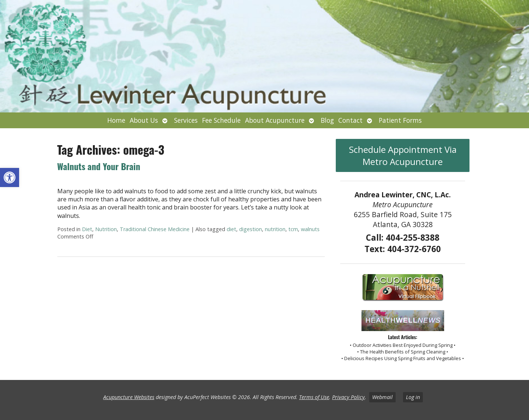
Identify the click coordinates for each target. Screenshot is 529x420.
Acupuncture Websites (129, 397)
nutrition (275, 229)
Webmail (382, 397)
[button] (10, 177)
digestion (251, 229)
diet (231, 229)
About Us (144, 120)
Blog (327, 120)
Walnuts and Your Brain (99, 166)
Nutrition (106, 229)
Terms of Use (314, 397)
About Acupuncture (275, 120)
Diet (87, 229)
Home (116, 120)
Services (186, 120)
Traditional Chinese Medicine (155, 229)
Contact (350, 120)
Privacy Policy (348, 397)
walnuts (310, 229)
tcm (293, 229)
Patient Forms (400, 120)
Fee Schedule (221, 120)
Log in (413, 397)
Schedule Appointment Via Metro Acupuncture (403, 155)
